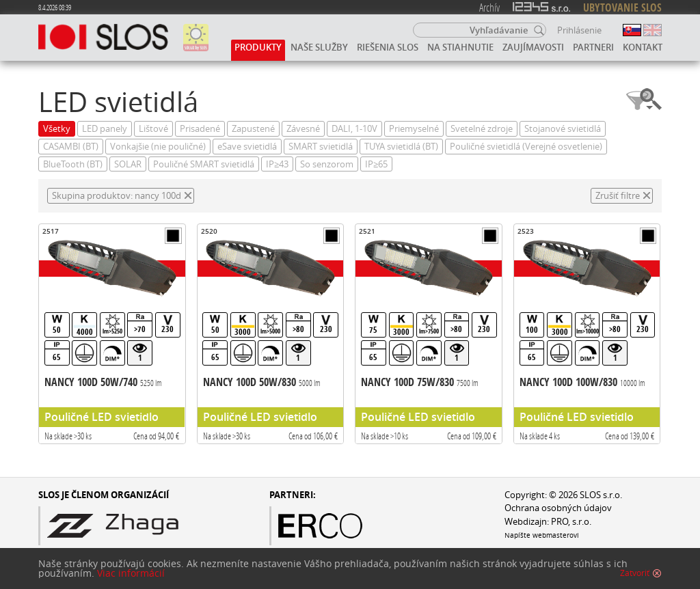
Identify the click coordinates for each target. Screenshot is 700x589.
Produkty (258, 47)
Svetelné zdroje (482, 129)
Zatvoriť (635, 575)
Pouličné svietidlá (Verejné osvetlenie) (526, 147)
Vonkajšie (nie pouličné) (158, 147)
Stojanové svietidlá (563, 129)
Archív (489, 7)
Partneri (593, 47)
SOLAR (128, 164)
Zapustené (253, 129)
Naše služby (319, 47)
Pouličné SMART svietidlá (204, 164)
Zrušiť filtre (618, 196)
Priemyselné (414, 129)
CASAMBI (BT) (71, 147)
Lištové (153, 129)
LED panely (105, 129)
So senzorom (327, 164)
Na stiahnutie (460, 47)
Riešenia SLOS (388, 47)
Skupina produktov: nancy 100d (117, 196)
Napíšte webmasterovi (542, 535)
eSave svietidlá (247, 147)
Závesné (303, 129)
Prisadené (200, 129)
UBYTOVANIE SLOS (622, 8)
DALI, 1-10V (354, 129)
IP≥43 (277, 164)
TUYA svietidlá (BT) (401, 147)
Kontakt (643, 47)
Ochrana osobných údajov (558, 508)
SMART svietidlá (321, 147)
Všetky (57, 129)
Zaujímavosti (533, 47)
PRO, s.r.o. (571, 522)
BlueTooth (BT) (73, 164)
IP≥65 (376, 164)
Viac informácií (131, 575)
